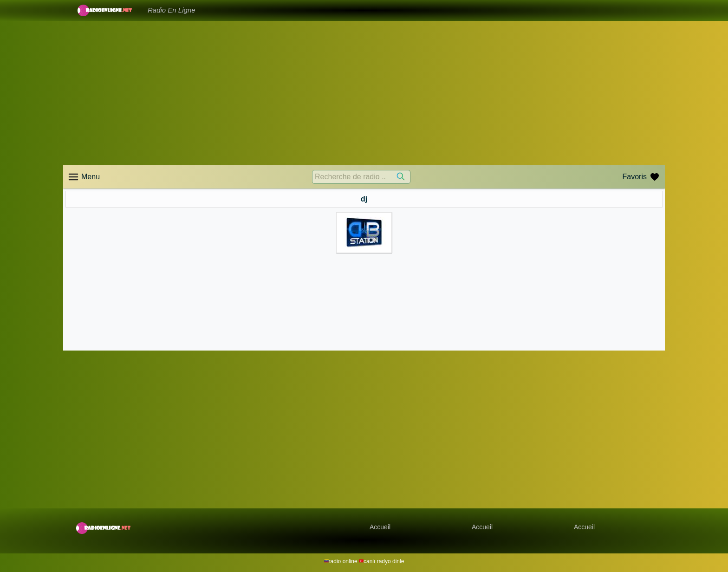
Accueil (380, 527)
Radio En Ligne (172, 10)
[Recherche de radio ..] (361, 177)
